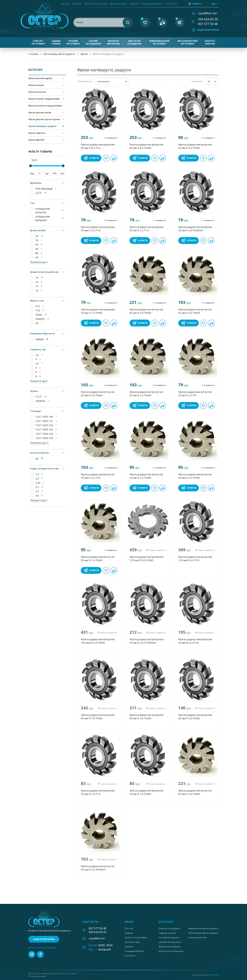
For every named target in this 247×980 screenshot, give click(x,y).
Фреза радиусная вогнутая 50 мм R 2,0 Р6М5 (195, 476)
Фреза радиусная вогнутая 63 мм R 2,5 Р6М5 (146, 394)
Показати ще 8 (39, 381)
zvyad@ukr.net (207, 13)
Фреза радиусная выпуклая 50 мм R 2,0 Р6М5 (98, 311)
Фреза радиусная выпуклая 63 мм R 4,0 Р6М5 (195, 146)
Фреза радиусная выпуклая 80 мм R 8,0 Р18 (98, 146)
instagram (32, 954)
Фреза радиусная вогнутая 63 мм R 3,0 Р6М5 (98, 394)
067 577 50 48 (208, 24)
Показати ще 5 (39, 500)
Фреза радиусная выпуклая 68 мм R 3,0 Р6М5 (195, 717)
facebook (40, 954)
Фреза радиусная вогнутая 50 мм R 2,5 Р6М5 (146, 476)
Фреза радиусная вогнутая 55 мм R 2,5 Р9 (195, 394)
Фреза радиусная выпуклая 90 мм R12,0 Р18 (195, 641)
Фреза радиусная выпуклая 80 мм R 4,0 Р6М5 (146, 717)
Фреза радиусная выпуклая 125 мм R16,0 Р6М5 (146, 558)
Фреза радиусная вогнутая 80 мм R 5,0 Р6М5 (195, 792)
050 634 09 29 (208, 19)
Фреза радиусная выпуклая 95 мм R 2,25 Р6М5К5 (146, 641)
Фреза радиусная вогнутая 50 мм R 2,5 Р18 (98, 476)
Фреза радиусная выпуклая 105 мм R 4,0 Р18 (195, 558)
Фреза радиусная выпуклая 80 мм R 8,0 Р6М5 (146, 146)
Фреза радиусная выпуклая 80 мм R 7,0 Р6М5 (98, 717)
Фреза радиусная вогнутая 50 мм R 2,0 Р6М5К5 (98, 868)
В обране (106, 158)
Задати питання (208, 30)
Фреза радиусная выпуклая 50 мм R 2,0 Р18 (98, 792)
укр (214, 4)
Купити (94, 158)
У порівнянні (114, 158)
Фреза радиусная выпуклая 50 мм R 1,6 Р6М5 (146, 792)
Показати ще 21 (39, 443)
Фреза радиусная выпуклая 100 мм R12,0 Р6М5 (98, 641)
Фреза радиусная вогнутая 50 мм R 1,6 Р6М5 (98, 558)
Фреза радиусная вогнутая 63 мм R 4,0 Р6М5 (195, 311)
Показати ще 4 (39, 262)
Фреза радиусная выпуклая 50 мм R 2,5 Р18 (98, 229)
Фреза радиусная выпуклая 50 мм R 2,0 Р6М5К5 (195, 229)
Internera (214, 975)
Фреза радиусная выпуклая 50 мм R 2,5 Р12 (146, 229)
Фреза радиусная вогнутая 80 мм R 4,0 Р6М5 (146, 311)
